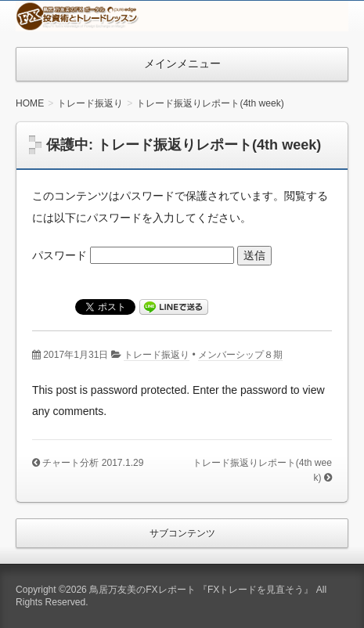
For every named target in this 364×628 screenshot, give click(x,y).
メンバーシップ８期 (240, 355)
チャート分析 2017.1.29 (93, 463)
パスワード (133, 255)
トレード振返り (157, 355)
